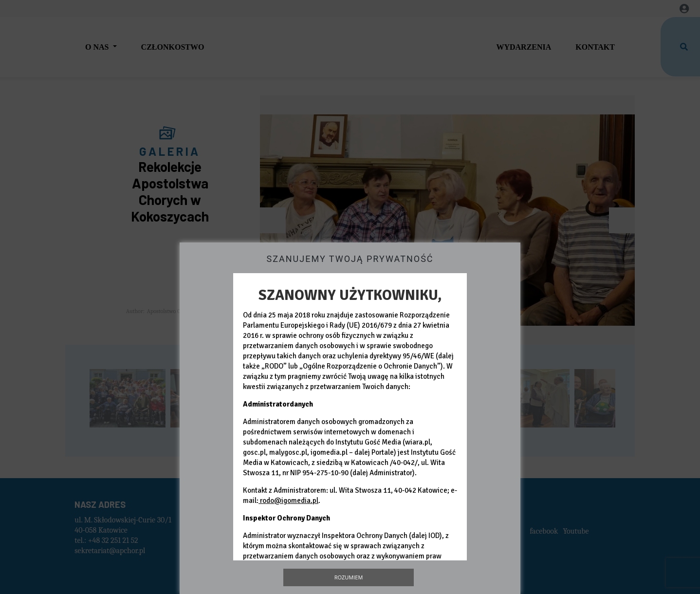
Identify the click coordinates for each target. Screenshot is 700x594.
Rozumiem (349, 577)
